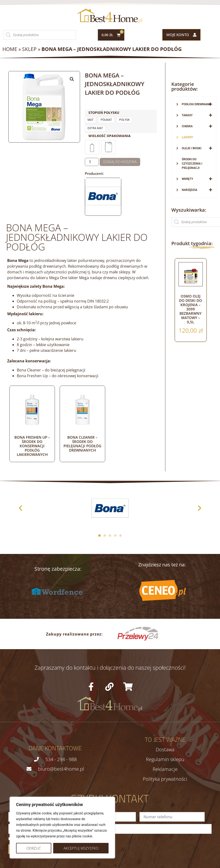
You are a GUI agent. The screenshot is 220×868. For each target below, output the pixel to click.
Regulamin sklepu (165, 759)
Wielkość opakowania (110, 136)
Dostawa (165, 750)
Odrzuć (34, 848)
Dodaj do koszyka (120, 162)
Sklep (29, 49)
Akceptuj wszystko (81, 848)
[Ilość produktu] (92, 162)
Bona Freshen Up (32, 376)
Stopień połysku (104, 113)
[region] (62, 828)
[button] (72, 79)
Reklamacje (165, 769)
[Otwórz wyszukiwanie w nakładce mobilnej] (40, 35)
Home (10, 49)
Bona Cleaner (29, 370)
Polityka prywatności (165, 779)
